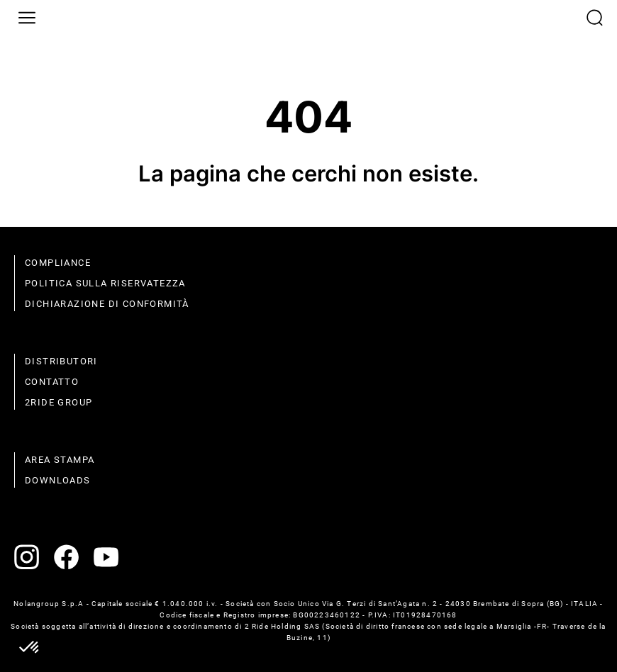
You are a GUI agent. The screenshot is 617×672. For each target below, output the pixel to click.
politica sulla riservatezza (105, 283)
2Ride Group (59, 402)
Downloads (58, 480)
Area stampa (60, 460)
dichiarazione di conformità (107, 304)
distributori (61, 361)
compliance (58, 263)
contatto (52, 382)
